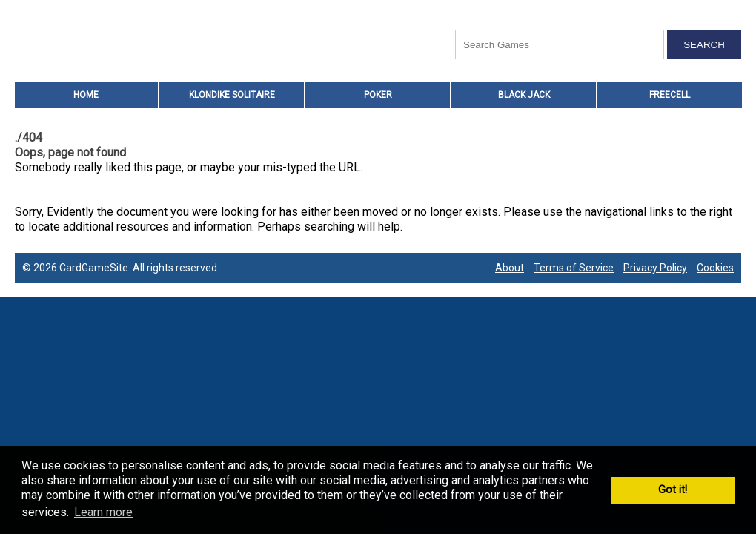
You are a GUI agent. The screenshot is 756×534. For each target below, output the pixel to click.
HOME (86, 95)
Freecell (670, 95)
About (510, 268)
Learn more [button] (103, 512)
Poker (378, 95)
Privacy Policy (655, 268)
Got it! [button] (673, 490)
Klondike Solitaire (232, 95)
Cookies (715, 268)
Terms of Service (574, 268)
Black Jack (524, 95)
